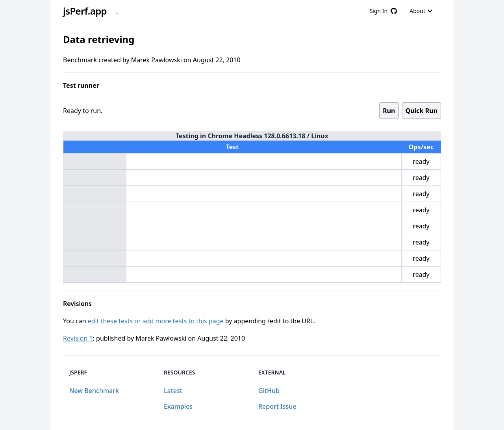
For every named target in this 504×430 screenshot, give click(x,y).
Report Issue (277, 406)
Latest (173, 391)
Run (389, 111)
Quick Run (422, 111)
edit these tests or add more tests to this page (156, 321)
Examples (178, 406)
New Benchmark (94, 391)
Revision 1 (78, 338)
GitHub (269, 391)
